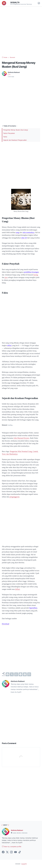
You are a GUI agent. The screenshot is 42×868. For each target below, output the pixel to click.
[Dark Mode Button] (39, 3)
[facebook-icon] (3, 852)
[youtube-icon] (16, 852)
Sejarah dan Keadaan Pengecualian (15, 140)
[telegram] (20, 674)
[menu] (4, 3)
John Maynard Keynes (21, 438)
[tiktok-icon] (20, 852)
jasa (6, 277)
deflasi (18, 589)
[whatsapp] (16, 674)
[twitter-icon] (7, 852)
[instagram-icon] (11, 852)
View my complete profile (12, 847)
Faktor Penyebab (9, 133)
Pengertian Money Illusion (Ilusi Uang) (16, 130)
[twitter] (12, 674)
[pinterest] (25, 674)
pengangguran (15, 497)
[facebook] (7, 674)
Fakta (5, 137)
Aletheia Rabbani (17, 830)
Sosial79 (15, 2)
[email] (29, 674)
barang (36, 275)
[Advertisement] (21, 31)
